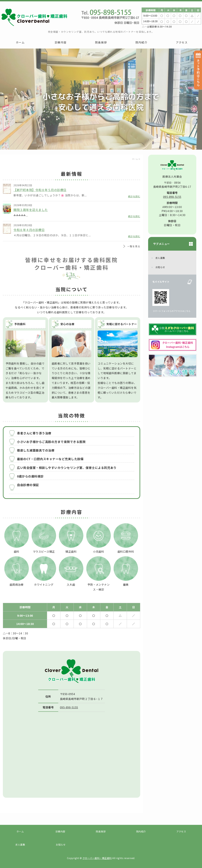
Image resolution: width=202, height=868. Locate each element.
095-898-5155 (69, 707)
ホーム (20, 42)
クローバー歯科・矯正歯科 (97, 858)
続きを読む (134, 196)
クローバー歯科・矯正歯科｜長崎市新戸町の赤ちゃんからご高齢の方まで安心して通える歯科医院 (34, 17)
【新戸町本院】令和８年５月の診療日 (40, 190)
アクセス (182, 42)
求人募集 (160, 258)
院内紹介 (141, 42)
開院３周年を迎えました (31, 210)
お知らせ (160, 267)
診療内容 (61, 42)
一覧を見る (134, 246)
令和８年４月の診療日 (29, 230)
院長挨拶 (101, 42)
